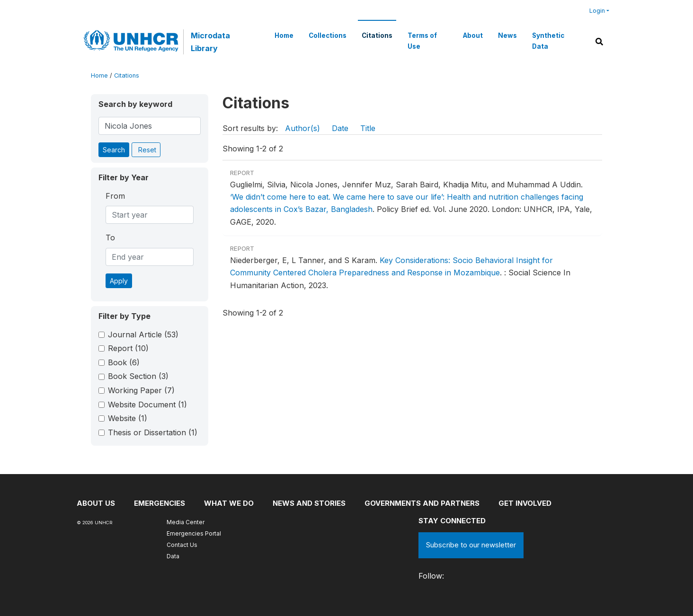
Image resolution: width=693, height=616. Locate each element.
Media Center (186, 522)
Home (284, 35)
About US (96, 503)
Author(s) (302, 128)
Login (597, 11)
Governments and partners (422, 503)
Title (368, 128)
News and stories (309, 503)
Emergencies (160, 503)
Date (340, 128)
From (115, 196)
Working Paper (141, 390)
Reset (147, 150)
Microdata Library (210, 42)
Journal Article (143, 334)
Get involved (525, 503)
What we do (229, 503)
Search (114, 150)
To (110, 238)
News (507, 35)
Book (124, 362)
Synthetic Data (548, 41)
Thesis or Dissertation (153, 432)
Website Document (147, 405)
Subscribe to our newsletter (471, 545)
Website (128, 418)
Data (173, 556)
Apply (119, 281)
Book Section (138, 376)
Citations (377, 35)
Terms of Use (422, 41)
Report (128, 348)
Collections (328, 35)
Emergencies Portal (194, 533)
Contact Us (182, 545)
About (473, 35)
